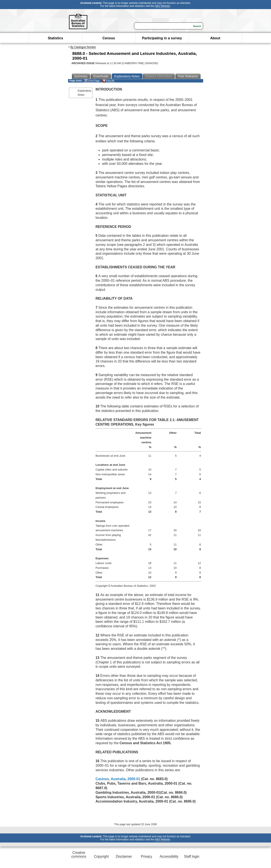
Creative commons (79, 854)
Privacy (147, 856)
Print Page (92, 81)
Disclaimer (124, 856)
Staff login (192, 856)
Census (109, 38)
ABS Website (162, 6)
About (215, 38)
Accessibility (169, 856)
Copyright (101, 856)
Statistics (55, 38)
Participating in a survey (162, 38)
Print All (108, 81)
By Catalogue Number (83, 47)
